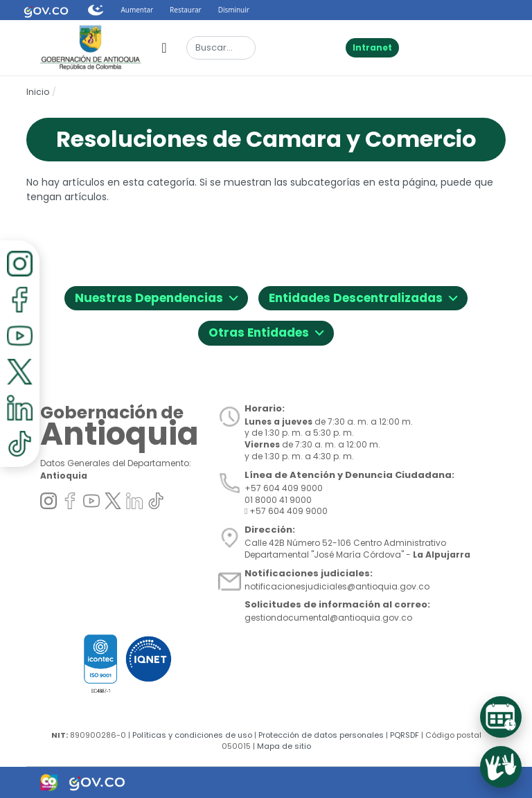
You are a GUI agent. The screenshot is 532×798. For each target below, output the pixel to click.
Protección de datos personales (321, 735)
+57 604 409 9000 (286, 511)
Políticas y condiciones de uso (192, 735)
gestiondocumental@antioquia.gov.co (328, 618)
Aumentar (137, 10)
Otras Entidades (266, 331)
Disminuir (234, 10)
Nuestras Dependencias (156, 296)
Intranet (372, 47)
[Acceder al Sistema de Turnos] (501, 717)
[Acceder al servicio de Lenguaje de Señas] (501, 767)
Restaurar (186, 10)
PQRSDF (405, 735)
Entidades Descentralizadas (363, 296)
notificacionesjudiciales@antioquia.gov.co (337, 586)
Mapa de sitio (284, 746)
